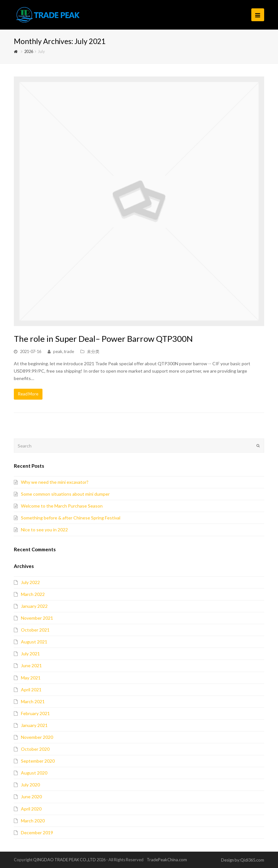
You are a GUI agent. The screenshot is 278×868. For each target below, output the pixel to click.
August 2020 (34, 773)
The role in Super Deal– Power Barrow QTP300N (103, 339)
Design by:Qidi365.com (243, 860)
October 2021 (35, 630)
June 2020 (31, 797)
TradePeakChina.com (167, 860)
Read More (28, 394)
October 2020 (35, 749)
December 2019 (37, 833)
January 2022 (34, 606)
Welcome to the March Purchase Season (62, 506)
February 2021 (35, 713)
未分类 (93, 351)
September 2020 (38, 761)
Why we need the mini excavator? (55, 482)
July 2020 (30, 785)
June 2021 (31, 665)
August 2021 (34, 642)
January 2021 (34, 725)
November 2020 (37, 737)
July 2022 (30, 582)
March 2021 (33, 701)
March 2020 (33, 821)
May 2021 (31, 678)
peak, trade (64, 351)
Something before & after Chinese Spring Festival (71, 518)
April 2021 (31, 690)
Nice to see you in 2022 (44, 530)
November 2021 (37, 618)
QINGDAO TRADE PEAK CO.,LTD (65, 860)
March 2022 (33, 594)
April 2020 (31, 809)
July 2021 (30, 654)
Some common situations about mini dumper (65, 494)
